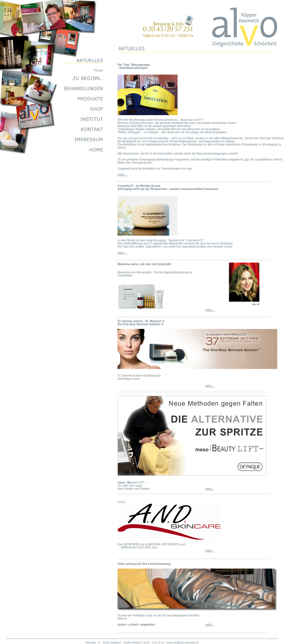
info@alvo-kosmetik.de (186, 643)
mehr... (210, 489)
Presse (98, 70)
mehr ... (122, 175)
